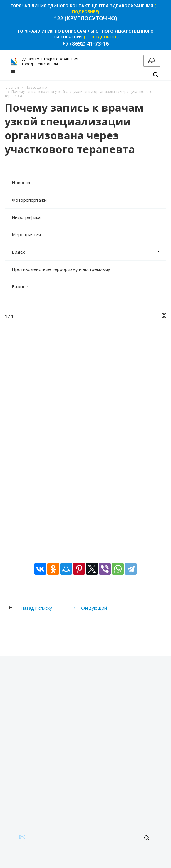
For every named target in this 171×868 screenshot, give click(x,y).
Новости (21, 182)
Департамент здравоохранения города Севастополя (44, 61)
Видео (89, 252)
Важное (20, 286)
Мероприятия (26, 234)
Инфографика (26, 217)
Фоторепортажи (29, 200)
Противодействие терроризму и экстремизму (61, 269)
